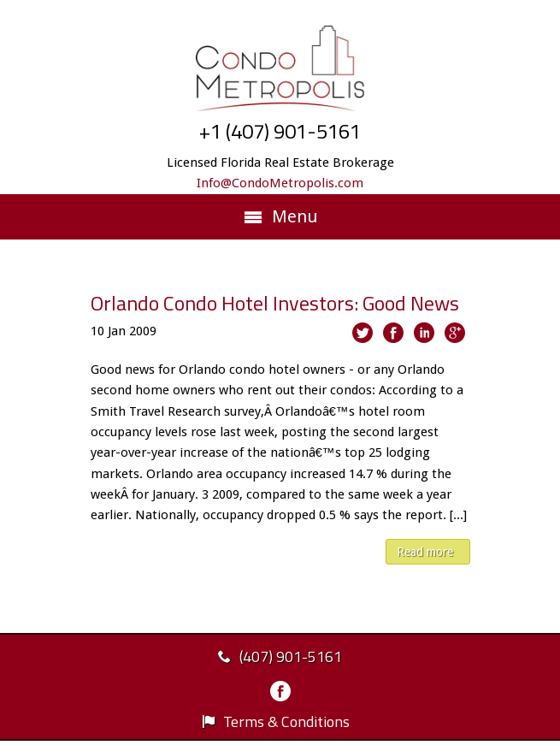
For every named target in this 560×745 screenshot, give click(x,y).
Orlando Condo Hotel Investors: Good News (275, 303)
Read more (425, 552)
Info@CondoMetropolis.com (280, 183)
